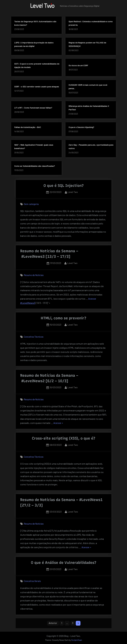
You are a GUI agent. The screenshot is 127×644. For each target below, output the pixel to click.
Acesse (92, 299)
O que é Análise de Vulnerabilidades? (64, 563)
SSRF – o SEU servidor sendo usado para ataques (37, 86)
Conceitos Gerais (32, 581)
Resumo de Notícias (34, 275)
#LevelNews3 (33, 256)
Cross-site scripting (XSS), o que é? (64, 438)
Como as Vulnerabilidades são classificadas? (35, 166)
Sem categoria (31, 204)
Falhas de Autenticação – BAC (28, 127)
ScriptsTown (77, 640)
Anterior (53, 623)
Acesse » (58, 423)
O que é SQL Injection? (64, 186)
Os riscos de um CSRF (78, 65)
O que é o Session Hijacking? (81, 127)
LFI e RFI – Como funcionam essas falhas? (33, 108)
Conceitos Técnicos (34, 337)
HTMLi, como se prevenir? (63, 318)
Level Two (73, 192)
